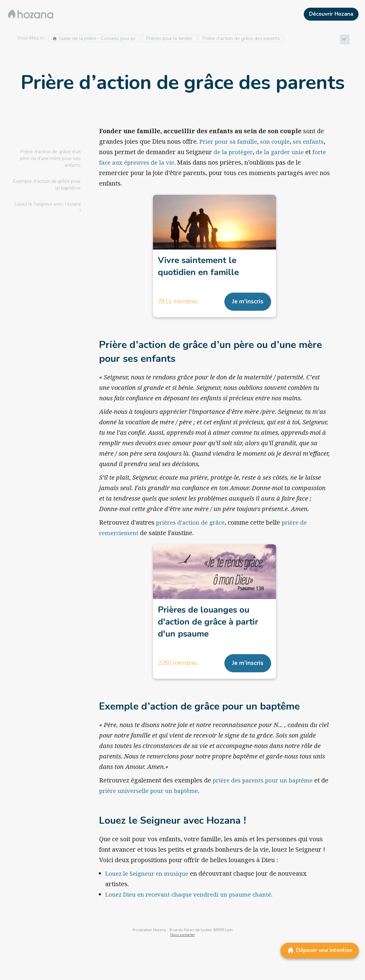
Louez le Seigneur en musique (149, 879)
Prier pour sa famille (230, 141)
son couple (278, 141)
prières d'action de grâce (192, 524)
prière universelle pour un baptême (160, 796)
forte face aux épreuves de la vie (168, 162)
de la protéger (258, 152)
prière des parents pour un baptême (265, 785)
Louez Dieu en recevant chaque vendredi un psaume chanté (192, 900)
